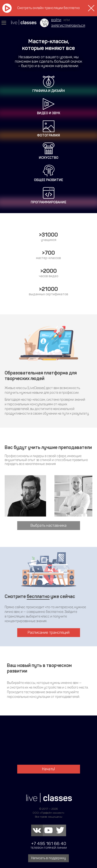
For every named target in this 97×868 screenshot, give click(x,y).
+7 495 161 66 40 (49, 844)
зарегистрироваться (68, 26)
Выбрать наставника (48, 525)
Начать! (48, 769)
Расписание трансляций (49, 632)
